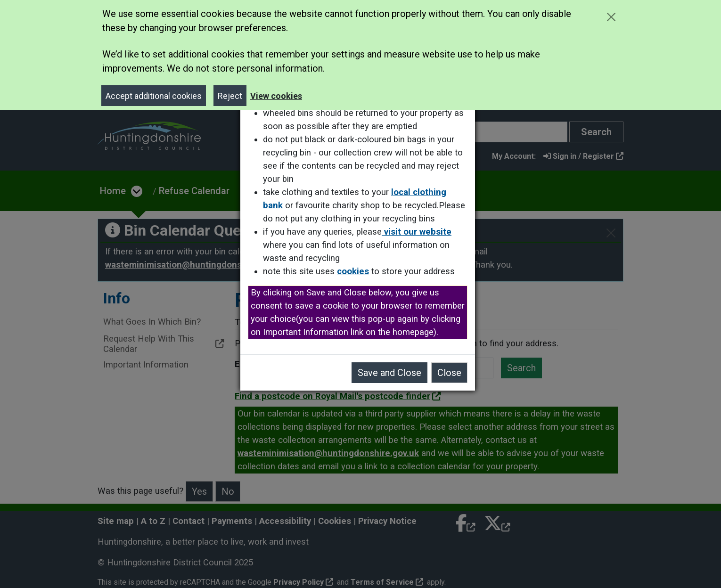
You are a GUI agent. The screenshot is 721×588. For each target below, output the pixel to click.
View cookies (276, 96)
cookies (356, 271)
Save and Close (392, 373)
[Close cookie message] (611, 17)
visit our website (419, 232)
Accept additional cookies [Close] (154, 96)
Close (452, 373)
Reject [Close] (230, 96)
